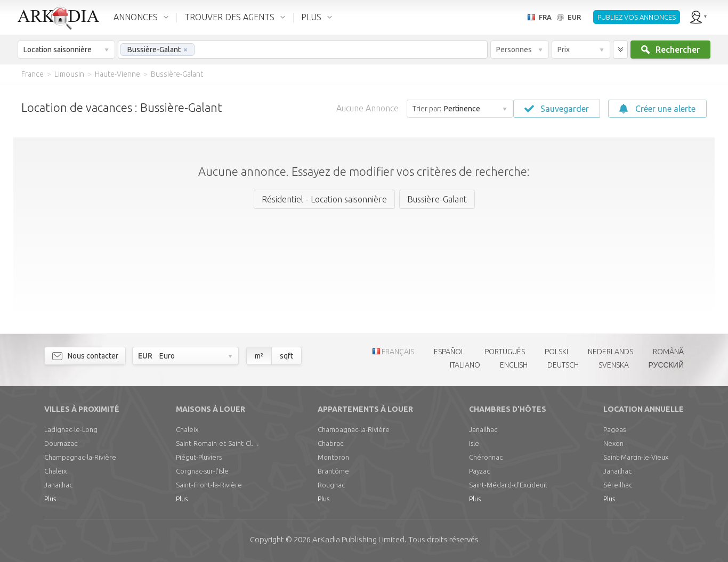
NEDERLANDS (610, 352)
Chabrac (330, 443)
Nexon (613, 443)
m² (259, 356)
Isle (474, 443)
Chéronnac (486, 457)
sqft (286, 356)
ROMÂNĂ (668, 352)
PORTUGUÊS (505, 352)
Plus (50, 499)
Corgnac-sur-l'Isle (202, 471)
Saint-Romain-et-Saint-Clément (219, 443)
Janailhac (58, 485)
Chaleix (55, 471)
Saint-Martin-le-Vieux (636, 457)
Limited (358, 539)
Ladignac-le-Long (71, 429)
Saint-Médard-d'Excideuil (508, 485)
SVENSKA (614, 365)
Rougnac (331, 485)
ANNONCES (136, 17)
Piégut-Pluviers (199, 457)
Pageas (614, 429)
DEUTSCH (563, 365)
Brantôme (333, 471)
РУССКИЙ (666, 365)
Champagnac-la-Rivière (80, 457)
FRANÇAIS (398, 352)
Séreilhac (618, 485)
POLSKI (556, 352)
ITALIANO (465, 365)
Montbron (333, 457)
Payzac (479, 471)
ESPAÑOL (449, 352)
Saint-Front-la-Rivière (209, 485)
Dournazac (61, 443)
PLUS (311, 17)
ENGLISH (514, 365)
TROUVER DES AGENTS (229, 17)
